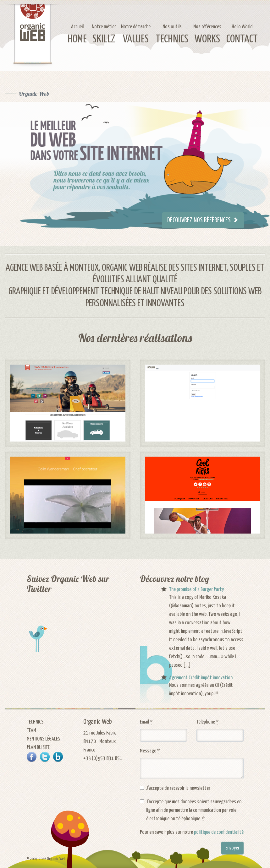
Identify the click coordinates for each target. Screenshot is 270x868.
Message (150, 751)
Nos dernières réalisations (135, 338)
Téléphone (207, 722)
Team (31, 731)
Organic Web (34, 94)
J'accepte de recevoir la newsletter (178, 788)
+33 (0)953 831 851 (103, 759)
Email (146, 722)
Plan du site (38, 748)
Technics (35, 722)
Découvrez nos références (203, 220)
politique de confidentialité (219, 832)
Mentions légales (43, 739)
